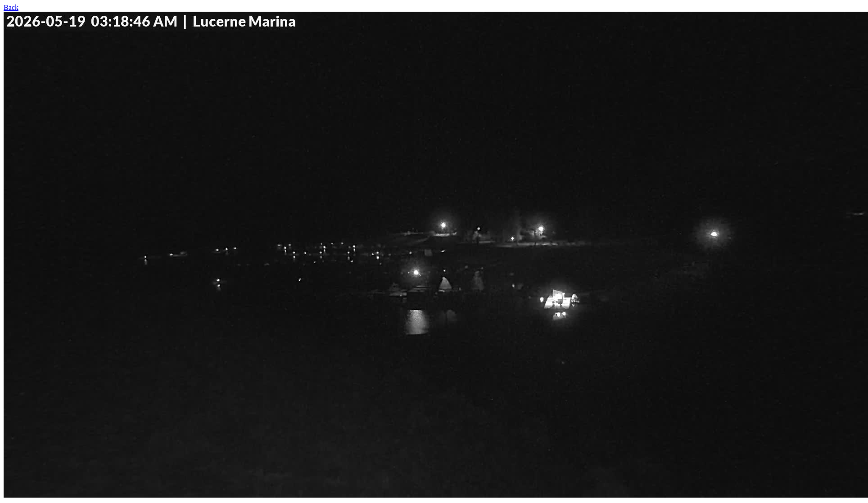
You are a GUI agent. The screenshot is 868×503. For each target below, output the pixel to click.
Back (11, 7)
